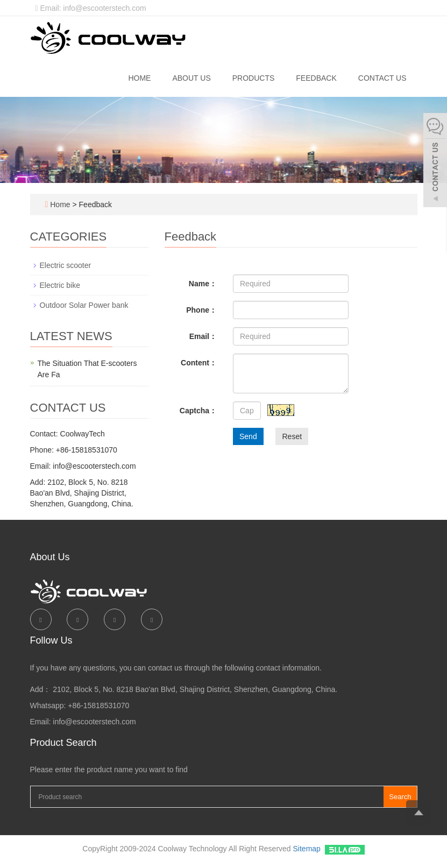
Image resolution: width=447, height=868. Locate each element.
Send (248, 436)
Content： (199, 363)
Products (254, 78)
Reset (292, 436)
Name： (203, 284)
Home (139, 78)
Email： (203, 336)
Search (400, 797)
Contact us (382, 78)
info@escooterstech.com (94, 722)
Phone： (201, 310)
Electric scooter (66, 265)
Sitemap (307, 849)
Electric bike (60, 285)
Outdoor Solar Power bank (84, 305)
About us (191, 78)
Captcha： (198, 411)
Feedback (316, 78)
